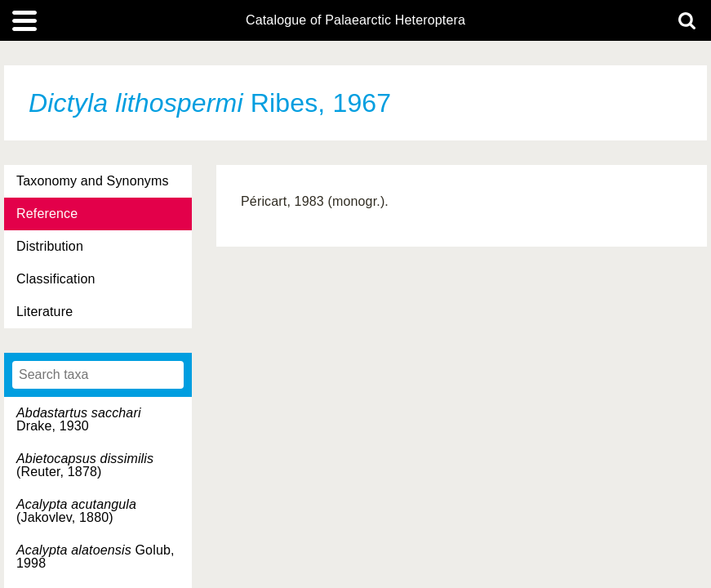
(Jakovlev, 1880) (76, 511)
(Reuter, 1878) (85, 465)
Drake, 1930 (79, 419)
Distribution (50, 246)
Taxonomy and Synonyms (93, 181)
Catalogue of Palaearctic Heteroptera (355, 20)
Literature (44, 312)
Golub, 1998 (96, 557)
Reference (47, 214)
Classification (56, 279)
